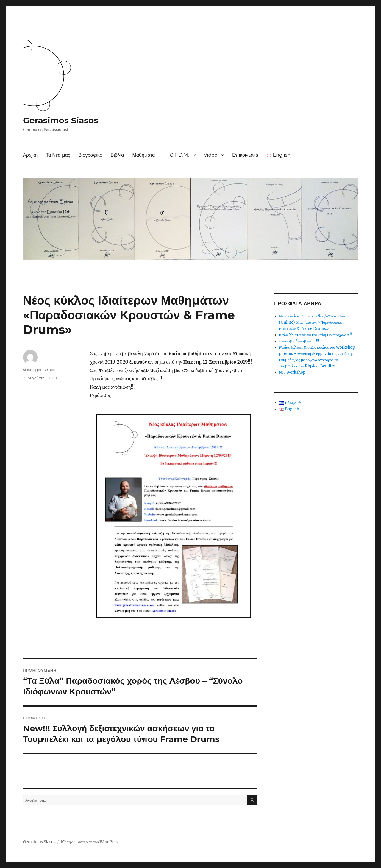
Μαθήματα (143, 155)
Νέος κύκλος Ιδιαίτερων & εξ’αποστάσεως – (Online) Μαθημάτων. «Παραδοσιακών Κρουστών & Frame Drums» (315, 322)
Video (211, 155)
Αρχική (30, 155)
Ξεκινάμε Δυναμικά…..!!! (299, 341)
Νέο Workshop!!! (294, 372)
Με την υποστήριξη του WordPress (90, 842)
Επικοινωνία (245, 155)
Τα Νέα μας (58, 155)
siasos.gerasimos (39, 370)
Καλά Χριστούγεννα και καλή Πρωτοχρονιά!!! (316, 335)
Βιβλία (117, 155)
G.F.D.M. (179, 155)
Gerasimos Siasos (61, 120)
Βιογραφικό (90, 155)
